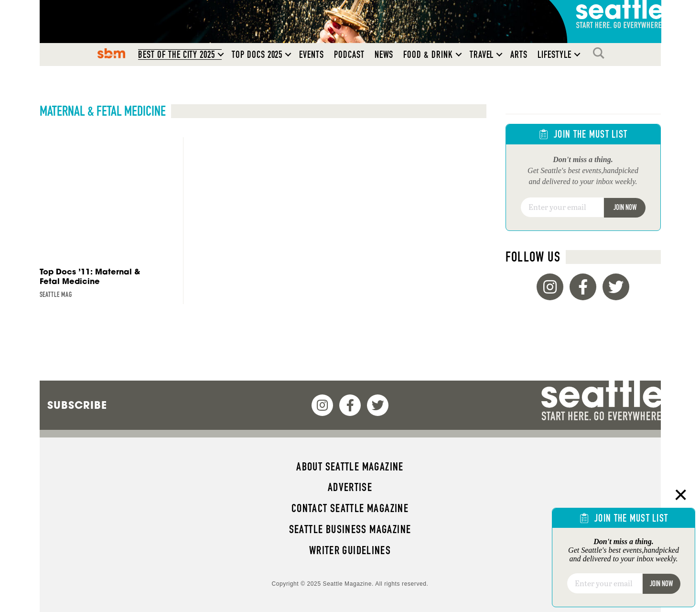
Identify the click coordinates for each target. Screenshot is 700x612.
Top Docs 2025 (257, 55)
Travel (482, 55)
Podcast (349, 55)
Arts (519, 55)
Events (312, 55)
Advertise (350, 487)
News (384, 55)
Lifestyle (555, 55)
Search (601, 53)
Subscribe (77, 405)
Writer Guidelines (350, 550)
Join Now (625, 207)
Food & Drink (428, 55)
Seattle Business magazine (350, 529)
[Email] (562, 208)
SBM (112, 53)
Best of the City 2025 (177, 55)
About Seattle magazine (350, 467)
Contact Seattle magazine (350, 508)
